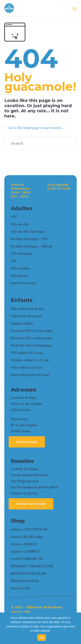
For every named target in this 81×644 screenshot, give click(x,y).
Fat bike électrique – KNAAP (32, 246)
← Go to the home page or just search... (34, 128)
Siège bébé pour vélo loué (30, 375)
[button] (27, 442)
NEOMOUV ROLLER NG (29, 573)
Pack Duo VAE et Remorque (31, 345)
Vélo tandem (20, 268)
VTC (14, 261)
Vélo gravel (19, 276)
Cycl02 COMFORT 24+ (27, 559)
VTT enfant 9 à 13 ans (27, 353)
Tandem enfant (22, 323)
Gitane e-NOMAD (24, 544)
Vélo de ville (20, 224)
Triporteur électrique (26, 316)
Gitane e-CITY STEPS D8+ (30, 529)
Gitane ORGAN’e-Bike (27, 537)
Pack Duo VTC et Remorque (31, 338)
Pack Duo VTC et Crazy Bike (32, 331)
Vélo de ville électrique (28, 232)
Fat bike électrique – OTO (29, 239)
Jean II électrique (23, 283)
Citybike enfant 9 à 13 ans (30, 360)
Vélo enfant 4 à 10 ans (27, 309)
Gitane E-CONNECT (26, 551)
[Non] (76, 628)
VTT (14, 217)
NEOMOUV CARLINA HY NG (32, 566)
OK (42, 638)
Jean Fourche (21, 588)
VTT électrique (22, 254)
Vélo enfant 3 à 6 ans (26, 367)
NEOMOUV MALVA (25, 581)
